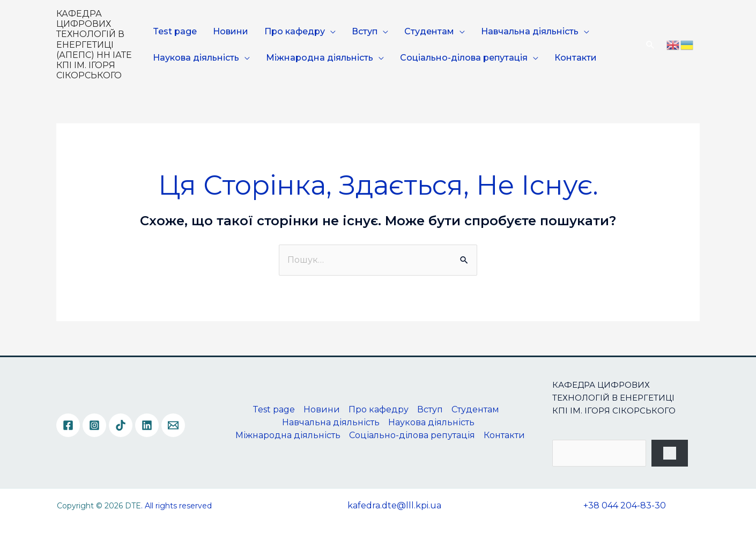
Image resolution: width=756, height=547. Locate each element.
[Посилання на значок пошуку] (650, 45)
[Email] (173, 425)
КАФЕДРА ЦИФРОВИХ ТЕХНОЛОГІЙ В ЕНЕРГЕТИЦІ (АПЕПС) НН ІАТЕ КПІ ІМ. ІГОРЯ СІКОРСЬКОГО (94, 45)
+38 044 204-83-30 (625, 505)
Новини (231, 31)
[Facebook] (68, 425)
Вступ (365, 31)
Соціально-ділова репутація (464, 58)
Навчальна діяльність (530, 31)
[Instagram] (94, 425)
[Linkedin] (147, 425)
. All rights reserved (176, 506)
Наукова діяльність (196, 58)
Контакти (576, 58)
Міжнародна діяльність (320, 58)
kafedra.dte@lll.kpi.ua (394, 505)
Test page (175, 31)
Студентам (429, 31)
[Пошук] (670, 453)
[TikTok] (121, 425)
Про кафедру (295, 31)
